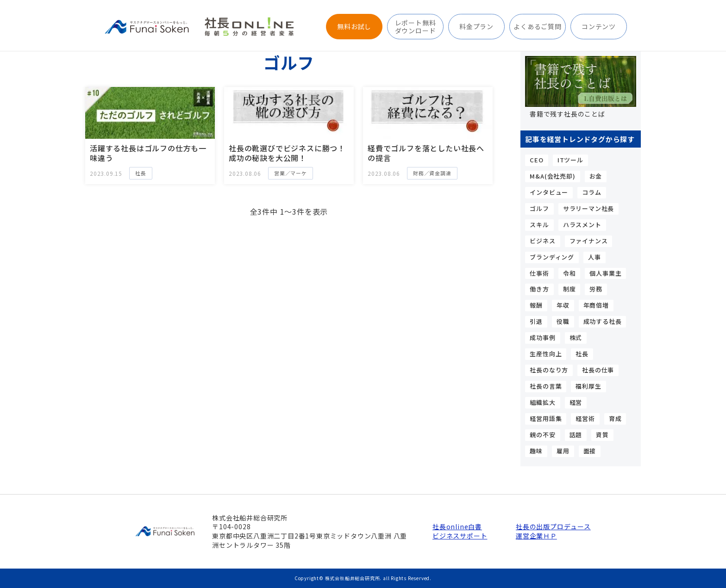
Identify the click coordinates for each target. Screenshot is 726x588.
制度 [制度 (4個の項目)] (570, 289)
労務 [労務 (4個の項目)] (596, 289)
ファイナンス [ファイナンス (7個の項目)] (589, 241)
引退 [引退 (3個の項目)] (536, 321)
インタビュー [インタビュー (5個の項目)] (549, 192)
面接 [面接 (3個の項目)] (590, 451)
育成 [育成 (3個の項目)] (615, 418)
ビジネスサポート (460, 536)
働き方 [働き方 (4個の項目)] (539, 289)
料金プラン (476, 26)
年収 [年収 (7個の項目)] (563, 305)
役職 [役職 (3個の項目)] (563, 321)
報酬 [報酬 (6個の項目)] (536, 305)
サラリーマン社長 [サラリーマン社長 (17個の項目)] (588, 208)
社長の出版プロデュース (553, 527)
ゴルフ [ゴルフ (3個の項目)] (539, 208)
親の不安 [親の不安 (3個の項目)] (542, 435)
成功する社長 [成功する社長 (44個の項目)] (603, 321)
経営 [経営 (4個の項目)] (576, 402)
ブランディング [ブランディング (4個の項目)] (552, 257)
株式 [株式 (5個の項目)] (576, 337)
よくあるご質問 (538, 26)
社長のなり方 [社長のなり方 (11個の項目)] (549, 370)
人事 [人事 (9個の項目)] (595, 257)
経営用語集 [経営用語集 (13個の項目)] (546, 418)
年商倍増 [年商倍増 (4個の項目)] (596, 305)
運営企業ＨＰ (536, 536)
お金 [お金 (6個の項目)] (596, 176)
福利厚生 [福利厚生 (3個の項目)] (588, 386)
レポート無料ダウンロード (416, 26)
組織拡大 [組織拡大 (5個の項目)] (542, 402)
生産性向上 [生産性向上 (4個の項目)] (546, 354)
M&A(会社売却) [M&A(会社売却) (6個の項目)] (552, 176)
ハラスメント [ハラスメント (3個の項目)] (582, 225)
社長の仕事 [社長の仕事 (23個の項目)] (598, 370)
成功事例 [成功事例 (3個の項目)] (542, 337)
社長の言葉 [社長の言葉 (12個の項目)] (546, 386)
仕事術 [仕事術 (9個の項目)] (539, 273)
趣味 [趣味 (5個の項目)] (536, 451)
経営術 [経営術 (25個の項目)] (585, 418)
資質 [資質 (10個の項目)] (602, 435)
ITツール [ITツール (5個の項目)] (570, 160)
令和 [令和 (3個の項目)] (570, 273)
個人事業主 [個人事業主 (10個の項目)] (605, 273)
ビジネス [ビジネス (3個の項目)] (542, 241)
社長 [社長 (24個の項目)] (582, 354)
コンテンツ (599, 26)
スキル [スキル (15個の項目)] (539, 225)
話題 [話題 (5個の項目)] (576, 435)
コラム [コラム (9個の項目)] (591, 192)
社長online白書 (457, 527)
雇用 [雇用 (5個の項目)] (563, 451)
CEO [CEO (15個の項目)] (536, 160)
